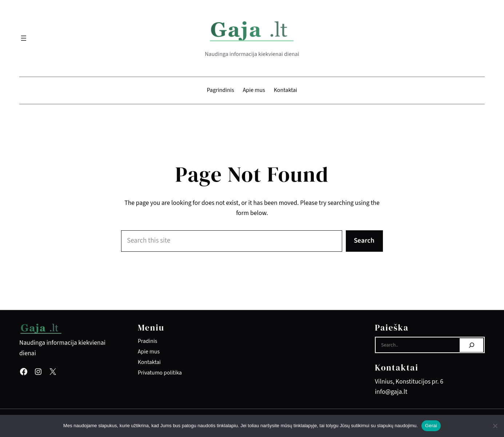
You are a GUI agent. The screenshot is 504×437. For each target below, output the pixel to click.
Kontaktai (149, 362)
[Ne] (495, 426)
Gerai (431, 426)
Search (364, 241)
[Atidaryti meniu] (24, 38)
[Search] (471, 345)
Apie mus (149, 352)
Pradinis (147, 341)
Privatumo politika (160, 373)
